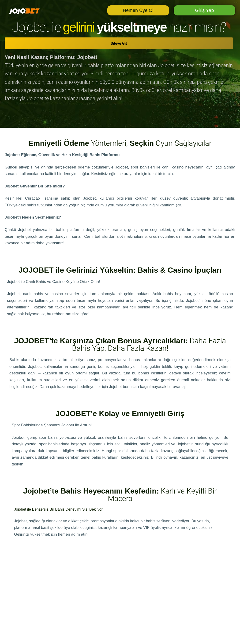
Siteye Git (119, 43)
